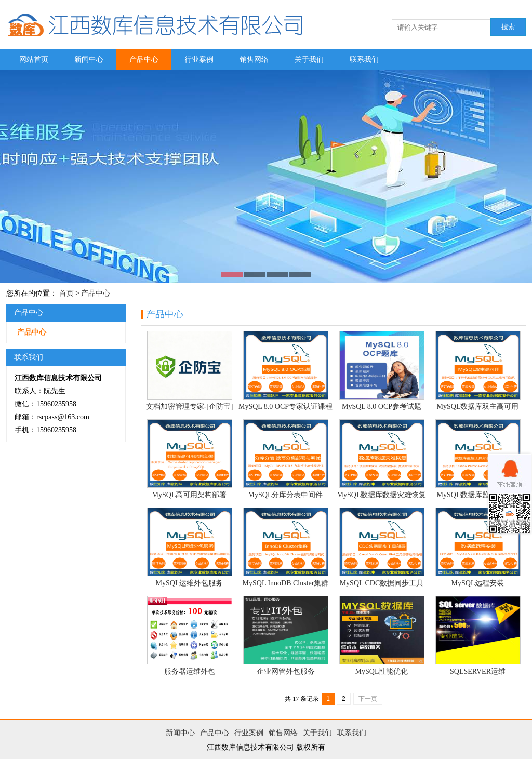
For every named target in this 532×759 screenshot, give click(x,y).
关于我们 (309, 59)
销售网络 (254, 59)
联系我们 (364, 59)
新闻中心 (89, 59)
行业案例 (199, 59)
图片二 (266, 177)
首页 (66, 293)
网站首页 (34, 59)
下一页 (368, 699)
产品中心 (144, 59)
